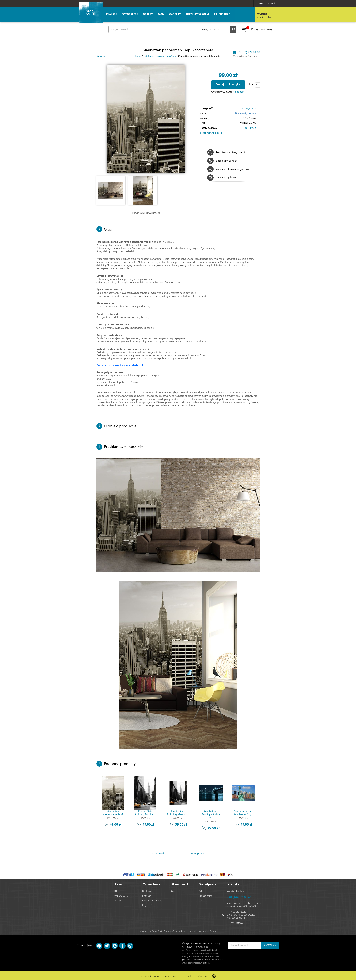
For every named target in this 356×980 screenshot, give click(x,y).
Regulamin (148, 905)
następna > (198, 854)
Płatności (147, 895)
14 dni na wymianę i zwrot (226, 152)
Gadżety (175, 15)
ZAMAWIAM (270, 945)
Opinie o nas (120, 900)
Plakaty (112, 15)
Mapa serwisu (121, 895)
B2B (201, 891)
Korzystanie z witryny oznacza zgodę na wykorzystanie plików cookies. (176, 976)
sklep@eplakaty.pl (236, 891)
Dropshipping (206, 895)
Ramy (161, 15)
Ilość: (251, 84)
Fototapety (130, 15)
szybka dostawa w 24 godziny (228, 169)
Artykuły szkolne (197, 15)
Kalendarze (222, 15)
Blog (173, 891)
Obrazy (148, 15)
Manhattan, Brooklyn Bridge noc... (211, 815)
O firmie (118, 891)
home (138, 56)
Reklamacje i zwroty (152, 900)
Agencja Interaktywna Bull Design (202, 931)
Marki (201, 900)
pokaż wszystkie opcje (211, 133)
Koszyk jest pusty (257, 30)
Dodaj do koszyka (228, 85)
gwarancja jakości (222, 178)
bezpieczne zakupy (222, 161)
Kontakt (233, 884)
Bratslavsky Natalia (246, 113)
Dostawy (147, 891)
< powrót (101, 56)
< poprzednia (160, 854)
